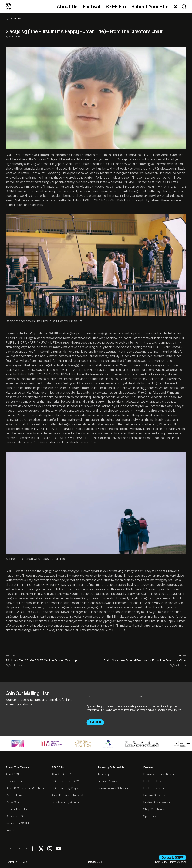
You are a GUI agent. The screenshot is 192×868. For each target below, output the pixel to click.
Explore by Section (155, 788)
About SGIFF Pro (62, 774)
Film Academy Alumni (65, 802)
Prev (11, 656)
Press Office (13, 802)
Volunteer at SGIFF (18, 823)
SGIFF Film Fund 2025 (66, 781)
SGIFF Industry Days (65, 788)
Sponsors (150, 816)
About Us (67, 7)
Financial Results (16, 809)
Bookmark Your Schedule (113, 788)
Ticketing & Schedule (111, 767)
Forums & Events (154, 795)
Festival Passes (107, 781)
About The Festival (18, 767)
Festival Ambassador (157, 802)
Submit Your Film (150, 7)
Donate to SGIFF (17, 816)
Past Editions (14, 795)
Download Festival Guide (159, 774)
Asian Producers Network (68, 795)
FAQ (24, 862)
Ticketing (103, 774)
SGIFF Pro (116, 7)
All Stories (16, 19)
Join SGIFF (13, 830)
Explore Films (152, 781)
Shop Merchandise (155, 809)
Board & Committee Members (25, 788)
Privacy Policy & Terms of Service (170, 862)
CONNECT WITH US (17, 849)
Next (181, 656)
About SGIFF (14, 774)
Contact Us (12, 862)
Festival (91, 7)
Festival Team (15, 781)
